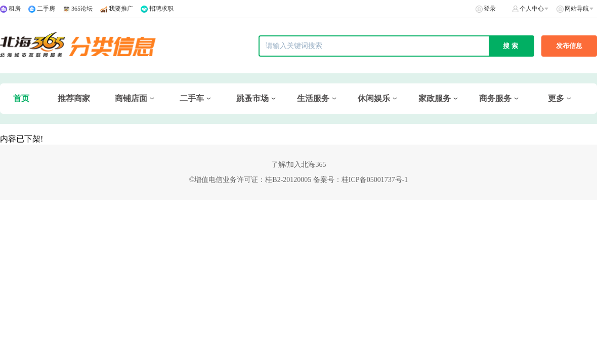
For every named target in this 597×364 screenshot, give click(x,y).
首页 (21, 98)
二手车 (192, 98)
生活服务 (313, 98)
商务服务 (495, 98)
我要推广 (121, 9)
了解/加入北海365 (299, 165)
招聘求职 (161, 9)
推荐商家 (74, 98)
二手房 (46, 9)
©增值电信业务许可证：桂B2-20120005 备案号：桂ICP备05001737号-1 (299, 180)
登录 (490, 9)
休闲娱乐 (374, 98)
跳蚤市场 (252, 98)
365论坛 (82, 9)
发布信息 (569, 46)
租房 (15, 9)
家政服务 (435, 98)
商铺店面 (131, 98)
